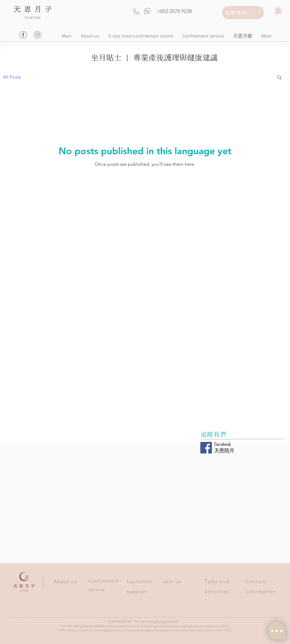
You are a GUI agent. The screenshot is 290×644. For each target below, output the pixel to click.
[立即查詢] (243, 13)
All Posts (12, 77)
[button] (278, 10)
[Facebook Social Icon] (206, 448)
